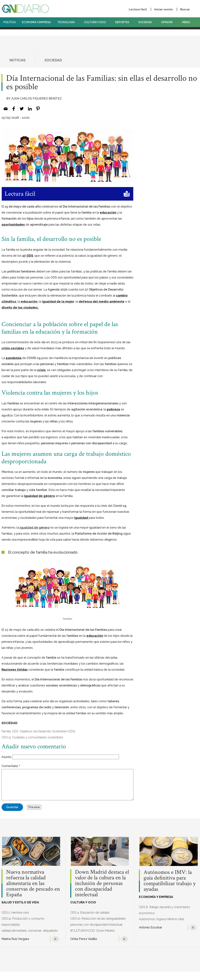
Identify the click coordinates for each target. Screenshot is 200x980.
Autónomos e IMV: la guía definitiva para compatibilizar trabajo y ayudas (170, 881)
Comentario (10, 766)
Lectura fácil (138, 9)
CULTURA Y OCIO (96, 22)
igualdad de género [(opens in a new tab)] (39, 496)
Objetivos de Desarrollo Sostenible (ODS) (47, 731)
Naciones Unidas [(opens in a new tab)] (15, 670)
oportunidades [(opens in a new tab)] (13, 225)
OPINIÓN (167, 22)
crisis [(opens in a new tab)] (41, 370)
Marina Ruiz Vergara (15, 939)
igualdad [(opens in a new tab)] (81, 518)
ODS (15, 731)
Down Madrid (105, 931)
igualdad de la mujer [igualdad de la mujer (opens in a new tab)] (58, 302)
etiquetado (50, 931)
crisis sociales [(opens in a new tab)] (13, 348)
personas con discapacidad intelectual (96, 925)
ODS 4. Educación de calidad (90, 913)
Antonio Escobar (150, 927)
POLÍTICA (9, 22)
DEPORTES (124, 22)
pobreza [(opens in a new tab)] (113, 409)
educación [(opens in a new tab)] (108, 213)
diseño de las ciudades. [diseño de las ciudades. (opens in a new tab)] (20, 308)
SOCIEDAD (146, 22)
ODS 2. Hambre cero (15, 913)
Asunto (6, 757)
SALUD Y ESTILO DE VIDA (20, 902)
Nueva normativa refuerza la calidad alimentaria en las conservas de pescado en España (33, 883)
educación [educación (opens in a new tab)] (29, 302)
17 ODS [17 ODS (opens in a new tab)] (28, 256)
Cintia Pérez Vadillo (84, 939)
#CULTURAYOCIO (83, 931)
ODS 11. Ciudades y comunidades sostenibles (32, 737)
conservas (35, 931)
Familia (6, 731)
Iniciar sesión (164, 9)
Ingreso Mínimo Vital (170, 919)
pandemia (14, 358)
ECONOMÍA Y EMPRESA (36, 22)
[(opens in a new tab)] (34, 528)
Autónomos (147, 919)
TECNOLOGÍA (67, 22)
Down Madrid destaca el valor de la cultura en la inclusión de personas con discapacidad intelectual (102, 883)
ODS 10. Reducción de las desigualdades (98, 919)
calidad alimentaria (14, 931)
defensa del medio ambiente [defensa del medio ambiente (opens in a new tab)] (102, 302)
